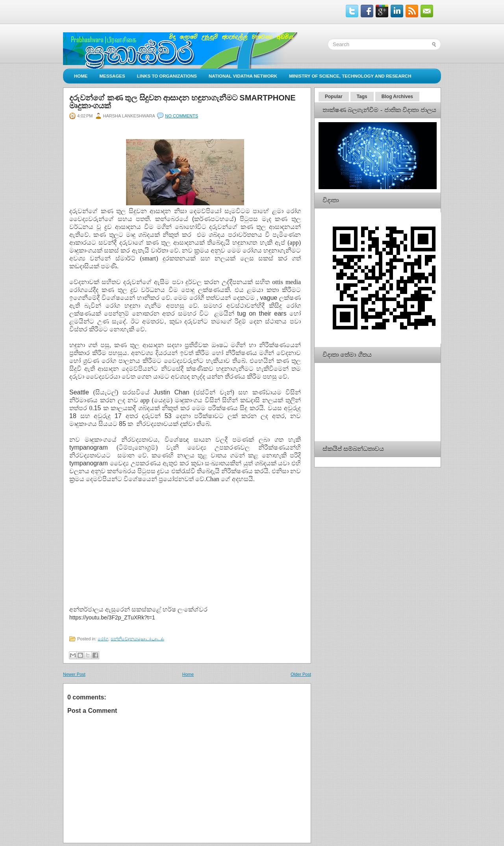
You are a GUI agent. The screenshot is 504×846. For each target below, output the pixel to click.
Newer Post (74, 674)
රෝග (103, 639)
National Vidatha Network (243, 76)
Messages (112, 76)
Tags (362, 97)
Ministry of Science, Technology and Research (350, 76)
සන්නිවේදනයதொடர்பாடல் (137, 639)
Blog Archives (397, 97)
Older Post (301, 674)
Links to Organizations (167, 76)
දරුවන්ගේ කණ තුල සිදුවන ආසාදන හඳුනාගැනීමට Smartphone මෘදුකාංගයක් (183, 102)
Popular (334, 97)
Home (81, 76)
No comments (182, 116)
